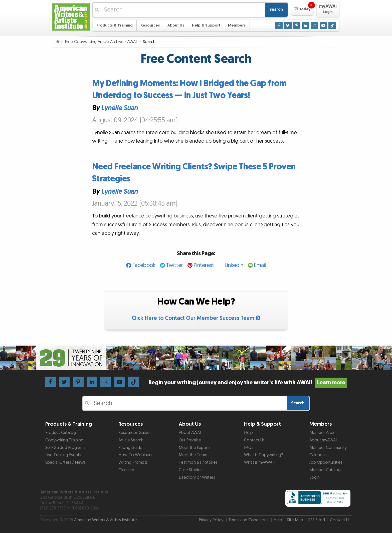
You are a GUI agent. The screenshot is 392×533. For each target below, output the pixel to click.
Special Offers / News (65, 462)
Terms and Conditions (248, 520)
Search (276, 10)
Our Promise (190, 440)
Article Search (131, 440)
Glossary (126, 470)
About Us (176, 25)
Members (237, 25)
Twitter (174, 265)
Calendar (318, 455)
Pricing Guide (130, 448)
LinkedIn (234, 265)
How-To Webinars (135, 455)
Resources (150, 25)
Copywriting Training (64, 440)
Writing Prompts (133, 462)
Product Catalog (61, 433)
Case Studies (190, 470)
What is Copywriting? (263, 455)
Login (315, 477)
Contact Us (254, 440)
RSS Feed (317, 520)
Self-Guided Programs (65, 448)
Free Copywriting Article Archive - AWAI (101, 42)
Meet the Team (193, 455)
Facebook (144, 265)
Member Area (322, 433)
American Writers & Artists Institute (106, 520)
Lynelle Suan (119, 108)
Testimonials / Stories (198, 462)
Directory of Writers (197, 477)
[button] (302, 10)
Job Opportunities (326, 462)
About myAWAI (323, 440)
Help (248, 433)
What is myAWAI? (260, 462)
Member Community (328, 448)
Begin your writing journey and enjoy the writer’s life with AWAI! (248, 383)
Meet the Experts (195, 448)
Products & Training (115, 25)
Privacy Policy (211, 520)
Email (260, 265)
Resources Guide (134, 433)
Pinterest (204, 265)
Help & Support (206, 25)
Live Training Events (63, 455)
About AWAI (190, 433)
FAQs (249, 448)
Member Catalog (325, 470)
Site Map (295, 520)
